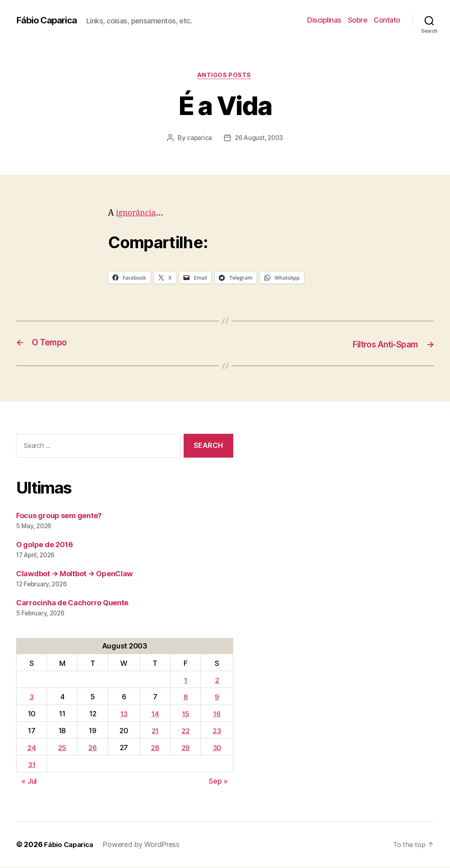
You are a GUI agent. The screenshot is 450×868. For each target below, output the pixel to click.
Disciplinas (324, 20)
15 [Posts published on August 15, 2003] (184, 714)
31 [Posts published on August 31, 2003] (31, 765)
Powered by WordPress (145, 845)
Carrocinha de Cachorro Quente (72, 603)
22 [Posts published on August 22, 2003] (185, 731)
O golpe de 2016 (45, 545)
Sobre (358, 20)
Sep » (218, 782)
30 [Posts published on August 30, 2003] (216, 748)
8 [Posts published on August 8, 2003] (185, 698)
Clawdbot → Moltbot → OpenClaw (74, 574)
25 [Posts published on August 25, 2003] (62, 748)
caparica (198, 139)
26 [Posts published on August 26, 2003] (92, 748)
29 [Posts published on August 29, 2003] (184, 748)
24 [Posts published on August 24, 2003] (31, 748)
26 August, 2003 (259, 139)
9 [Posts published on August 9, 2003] (217, 698)
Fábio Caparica (49, 20)
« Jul (29, 782)
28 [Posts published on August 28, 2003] (154, 748)
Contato (387, 20)
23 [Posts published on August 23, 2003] (216, 731)
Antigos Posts (225, 76)
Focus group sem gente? (59, 516)
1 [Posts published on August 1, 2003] (184, 681)
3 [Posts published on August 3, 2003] (32, 698)
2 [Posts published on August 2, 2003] (216, 681)
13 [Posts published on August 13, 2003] (123, 714)
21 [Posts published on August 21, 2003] (154, 731)
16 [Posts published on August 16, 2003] (216, 714)
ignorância (137, 214)
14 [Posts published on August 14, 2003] (154, 714)
